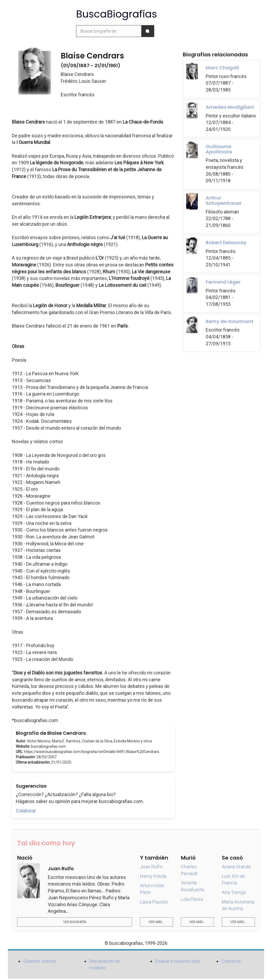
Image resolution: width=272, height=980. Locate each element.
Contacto (231, 961)
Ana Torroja (234, 892)
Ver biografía (75, 922)
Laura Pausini (154, 902)
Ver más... (156, 922)
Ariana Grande (236, 867)
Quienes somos (40, 961)
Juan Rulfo (151, 867)
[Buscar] (148, 31)
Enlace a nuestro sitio (178, 961)
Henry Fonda (153, 876)
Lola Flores (192, 899)
